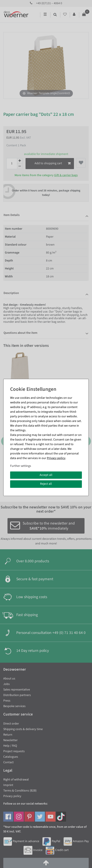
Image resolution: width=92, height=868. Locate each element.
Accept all (46, 475)
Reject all (46, 484)
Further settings (21, 466)
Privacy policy (56, 458)
